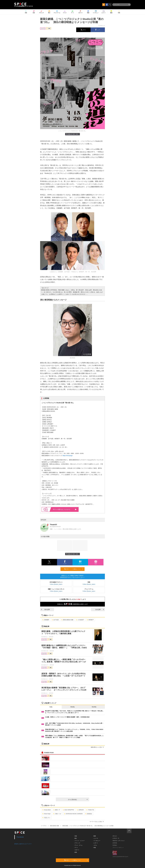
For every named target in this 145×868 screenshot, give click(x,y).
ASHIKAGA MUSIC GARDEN (73, 814)
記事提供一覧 (116, 838)
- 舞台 (75, 838)
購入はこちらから (65, 509)
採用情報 (115, 843)
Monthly (94, 707)
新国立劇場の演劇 (67, 620)
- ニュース (95, 838)
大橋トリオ (57, 814)
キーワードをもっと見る (97, 822)
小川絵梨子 (80, 620)
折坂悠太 (89, 814)
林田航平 (90, 620)
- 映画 (75, 852)
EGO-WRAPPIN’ (68, 810)
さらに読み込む (78, 799)
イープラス (44, 826)
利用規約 (115, 845)
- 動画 (94, 836)
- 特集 (94, 848)
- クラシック (77, 843)
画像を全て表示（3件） (72, 134)
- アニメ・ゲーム (78, 845)
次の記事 (100, 609)
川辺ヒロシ (46, 818)
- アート (76, 848)
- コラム (95, 845)
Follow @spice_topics (56, 584)
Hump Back (46, 810)
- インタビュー (97, 841)
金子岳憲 (55, 620)
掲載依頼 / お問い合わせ (119, 841)
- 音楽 (75, 836)
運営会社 (115, 836)
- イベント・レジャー (79, 841)
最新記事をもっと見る (97, 747)
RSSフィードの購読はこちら (74, 569)
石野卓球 (80, 810)
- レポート (95, 843)
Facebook (20, 837)
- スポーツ (77, 850)
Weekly (72, 707)
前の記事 (45, 609)
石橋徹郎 (46, 620)
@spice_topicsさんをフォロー (23, 844)
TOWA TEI (90, 810)
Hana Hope (46, 814)
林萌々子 (57, 810)
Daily (51, 707)
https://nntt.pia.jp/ (68, 456)
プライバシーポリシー (118, 848)
